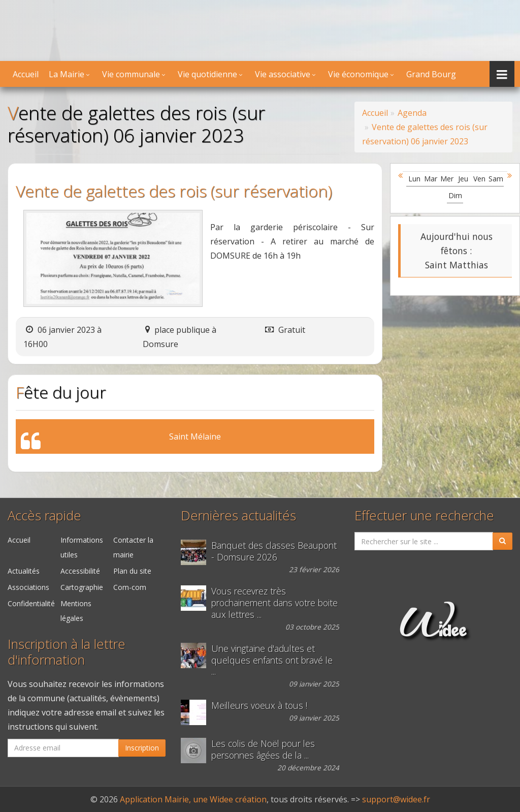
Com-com (130, 587)
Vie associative (283, 74)
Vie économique (358, 74)
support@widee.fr (396, 799)
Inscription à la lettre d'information (67, 652)
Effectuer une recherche (424, 516)
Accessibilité (80, 571)
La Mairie (67, 74)
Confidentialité (31, 603)
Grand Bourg (431, 74)
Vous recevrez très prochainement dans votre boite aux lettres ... (274, 603)
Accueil (26, 74)
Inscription (142, 748)
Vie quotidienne (207, 74)
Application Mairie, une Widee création (193, 799)
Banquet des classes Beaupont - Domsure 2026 (274, 551)
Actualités (24, 571)
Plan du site (132, 571)
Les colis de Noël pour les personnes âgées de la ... (263, 749)
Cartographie (82, 587)
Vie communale (131, 74)
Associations (28, 587)
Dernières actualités (238, 516)
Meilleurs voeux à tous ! (259, 706)
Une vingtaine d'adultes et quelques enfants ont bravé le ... (272, 660)
